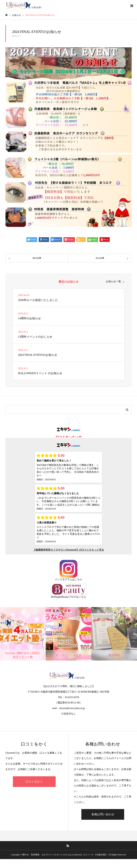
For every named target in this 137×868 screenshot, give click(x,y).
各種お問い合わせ (103, 814)
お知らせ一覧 (113, 282)
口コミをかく (34, 782)
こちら (78, 579)
